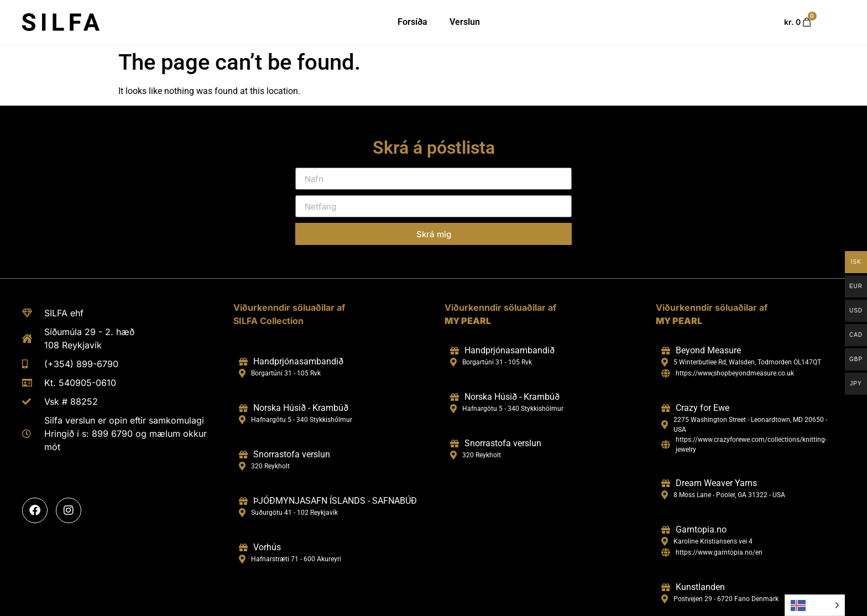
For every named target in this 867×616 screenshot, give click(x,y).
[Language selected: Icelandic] (815, 605)
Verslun (465, 22)
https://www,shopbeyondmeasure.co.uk (735, 373)
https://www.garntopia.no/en (719, 552)
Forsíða (412, 22)
